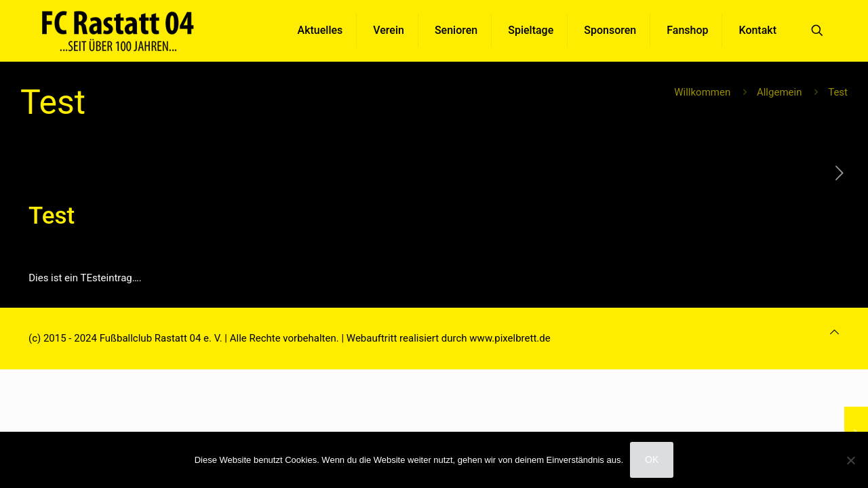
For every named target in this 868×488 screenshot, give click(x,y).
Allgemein (780, 92)
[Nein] (851, 460)
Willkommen (702, 92)
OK (652, 460)
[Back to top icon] (834, 332)
